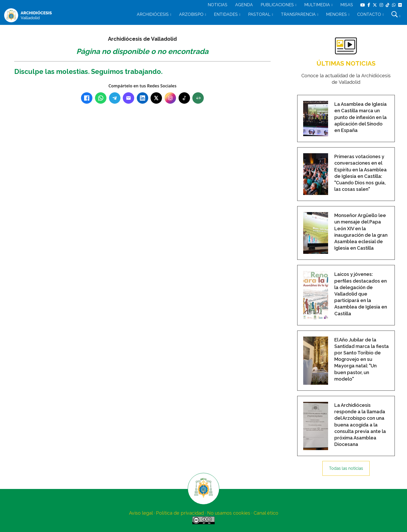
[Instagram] (170, 98)
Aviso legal (141, 513)
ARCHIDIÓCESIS (153, 14)
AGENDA (244, 5)
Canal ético (266, 513)
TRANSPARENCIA (298, 14)
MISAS (347, 5)
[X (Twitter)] (156, 98)
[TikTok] (184, 98)
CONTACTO (369, 14)
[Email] (128, 98)
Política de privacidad (180, 513)
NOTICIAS (218, 5)
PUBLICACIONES (277, 5)
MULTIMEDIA (317, 5)
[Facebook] (87, 98)
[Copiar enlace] (198, 98)
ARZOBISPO (191, 14)
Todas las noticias (346, 468)
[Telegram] (115, 98)
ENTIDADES (226, 14)
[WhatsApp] (101, 98)
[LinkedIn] (143, 98)
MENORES (336, 14)
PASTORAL (259, 14)
